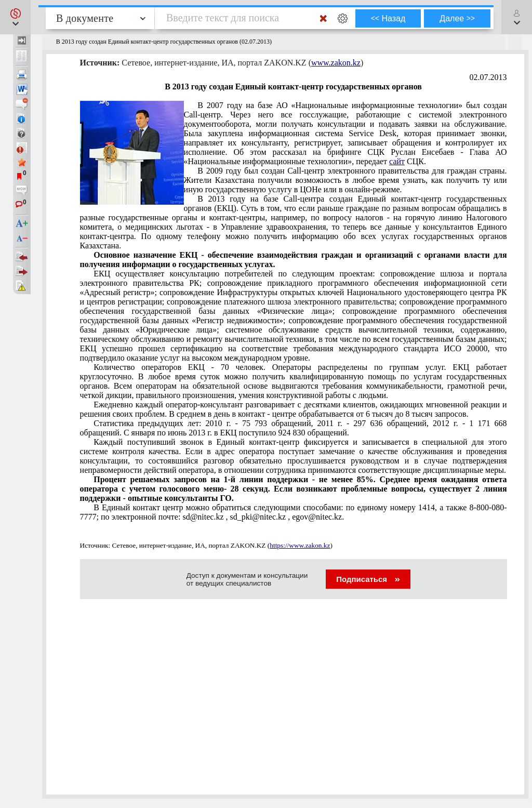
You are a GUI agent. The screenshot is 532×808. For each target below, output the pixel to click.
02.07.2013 (488, 77)
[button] (15, 17)
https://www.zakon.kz (300, 545)
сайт (397, 161)
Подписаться (368, 579)
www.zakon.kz (336, 63)
